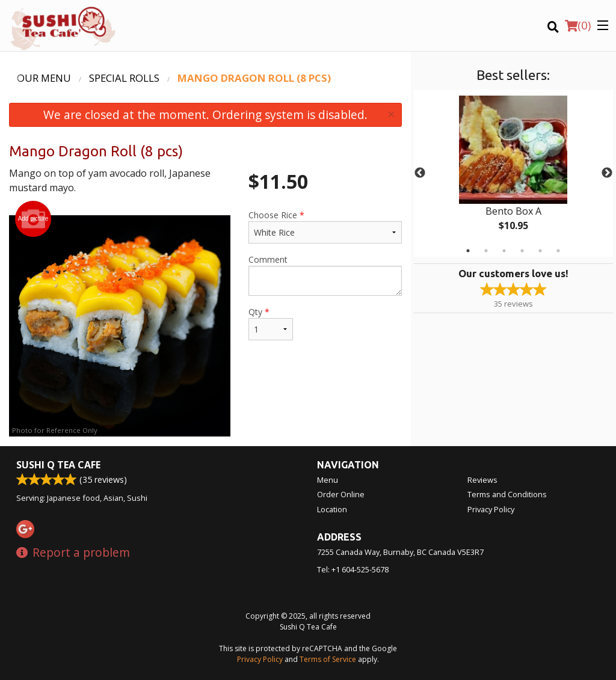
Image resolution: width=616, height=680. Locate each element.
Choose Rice (325, 226)
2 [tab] (486, 251)
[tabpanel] (513, 173)
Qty (271, 323)
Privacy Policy (491, 509)
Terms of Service (328, 659)
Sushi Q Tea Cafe (58, 465)
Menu (328, 480)
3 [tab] (504, 251)
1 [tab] (468, 251)
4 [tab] (522, 251)
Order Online (341, 494)
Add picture (33, 219)
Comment (325, 275)
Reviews (482, 480)
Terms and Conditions (507, 494)
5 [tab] (540, 251)
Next (607, 173)
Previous (420, 173)
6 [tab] (558, 251)
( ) (578, 25)
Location (332, 509)
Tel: (353, 569)
